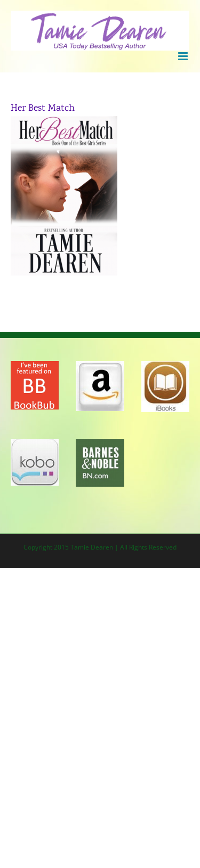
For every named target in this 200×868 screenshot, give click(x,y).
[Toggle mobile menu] (184, 56)
